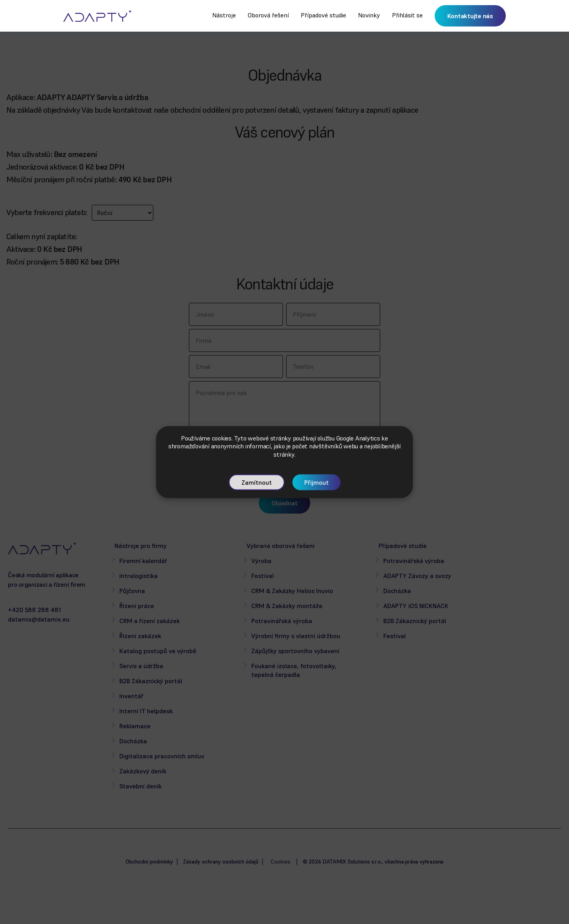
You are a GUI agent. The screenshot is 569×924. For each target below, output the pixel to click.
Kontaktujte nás (470, 16)
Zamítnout (257, 482)
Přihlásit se (407, 15)
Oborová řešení (268, 15)
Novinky (369, 15)
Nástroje (224, 15)
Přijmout (317, 482)
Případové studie (323, 15)
